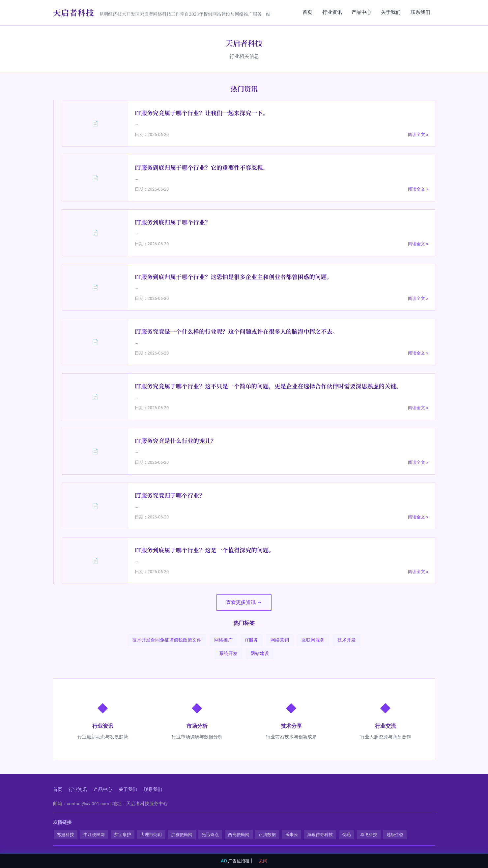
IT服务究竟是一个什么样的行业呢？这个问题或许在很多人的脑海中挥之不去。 (237, 332)
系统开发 (228, 654)
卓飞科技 (369, 835)
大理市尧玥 (151, 835)
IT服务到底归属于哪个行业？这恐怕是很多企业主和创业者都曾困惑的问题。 (234, 277)
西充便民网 (239, 835)
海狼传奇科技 (320, 835)
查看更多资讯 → (244, 603)
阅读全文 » (418, 135)
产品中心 (359, 12)
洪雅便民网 (182, 835)
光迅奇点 (210, 835)
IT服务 (252, 641)
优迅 (347, 835)
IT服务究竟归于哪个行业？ (170, 496)
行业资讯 (329, 12)
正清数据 (267, 835)
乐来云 (291, 835)
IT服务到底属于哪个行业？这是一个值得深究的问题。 (205, 551)
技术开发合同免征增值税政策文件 (167, 641)
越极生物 (395, 835)
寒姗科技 (66, 835)
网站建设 (260, 654)
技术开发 (347, 641)
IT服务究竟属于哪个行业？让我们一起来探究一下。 (202, 113)
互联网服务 (313, 641)
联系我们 (420, 12)
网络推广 (223, 641)
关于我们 (390, 12)
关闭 (263, 861)
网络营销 (280, 641)
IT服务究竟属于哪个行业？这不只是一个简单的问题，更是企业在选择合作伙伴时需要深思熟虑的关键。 (268, 387)
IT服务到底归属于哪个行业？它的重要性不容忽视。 (202, 168)
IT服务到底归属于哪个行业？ (173, 223)
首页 (304, 12)
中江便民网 (94, 835)
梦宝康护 (123, 835)
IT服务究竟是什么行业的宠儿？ (176, 441)
